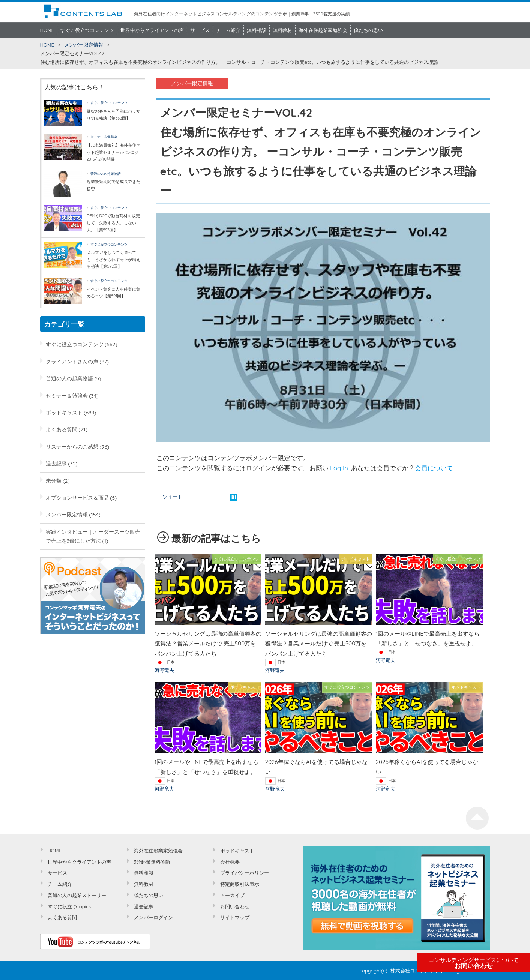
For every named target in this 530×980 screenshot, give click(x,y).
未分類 (54, 481)
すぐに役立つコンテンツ (87, 30)
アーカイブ (232, 895)
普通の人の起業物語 (106, 173)
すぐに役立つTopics (69, 906)
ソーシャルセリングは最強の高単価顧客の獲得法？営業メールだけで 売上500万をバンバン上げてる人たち (208, 644)
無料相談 (257, 30)
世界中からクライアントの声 (152, 30)
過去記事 (56, 463)
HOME (47, 30)
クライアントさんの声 (72, 361)
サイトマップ (235, 917)
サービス (200, 30)
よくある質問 (62, 429)
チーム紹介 (228, 30)
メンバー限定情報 (84, 45)
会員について (434, 468)
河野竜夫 (164, 670)
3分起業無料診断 (152, 862)
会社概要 (230, 862)
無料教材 (282, 30)
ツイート (173, 497)
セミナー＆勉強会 (104, 137)
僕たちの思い (368, 30)
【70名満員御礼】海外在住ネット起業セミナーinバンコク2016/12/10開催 (114, 152)
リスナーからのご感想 (72, 446)
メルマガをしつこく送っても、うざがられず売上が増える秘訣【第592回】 (113, 259)
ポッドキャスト (64, 412)
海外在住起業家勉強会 (323, 30)
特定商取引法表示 (240, 884)
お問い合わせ (474, 963)
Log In (339, 468)
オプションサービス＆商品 (77, 498)
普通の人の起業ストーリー (77, 895)
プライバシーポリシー (245, 873)
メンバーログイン (153, 917)
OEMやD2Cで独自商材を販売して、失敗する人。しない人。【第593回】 (113, 223)
